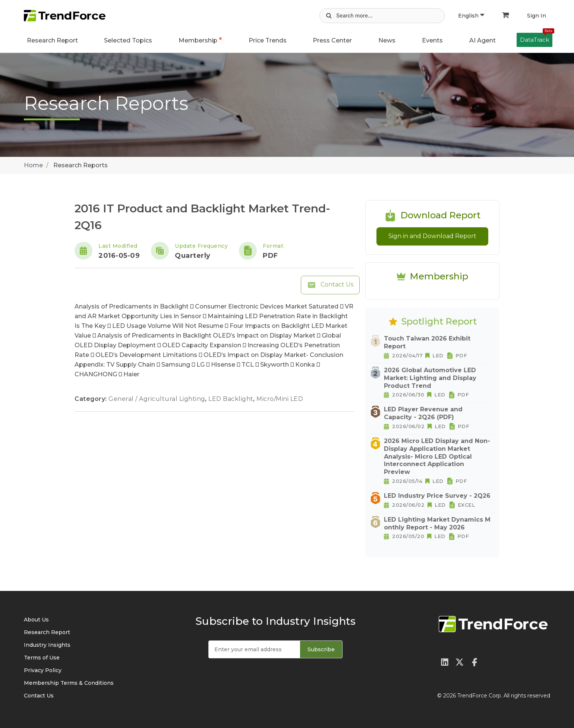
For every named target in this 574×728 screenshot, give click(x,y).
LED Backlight (232, 399)
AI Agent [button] (482, 40)
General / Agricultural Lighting (158, 399)
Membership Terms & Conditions (69, 683)
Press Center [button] (332, 40)
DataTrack (536, 38)
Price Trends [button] (268, 40)
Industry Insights (47, 645)
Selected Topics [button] (128, 40)
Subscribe (321, 649)
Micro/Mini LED (280, 399)
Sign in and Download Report (432, 236)
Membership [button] (198, 40)
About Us (36, 620)
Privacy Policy (43, 670)
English (471, 16)
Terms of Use (42, 658)
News (387, 40)
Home (33, 165)
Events (432, 40)
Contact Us (330, 285)
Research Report (52, 40)
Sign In (537, 16)
